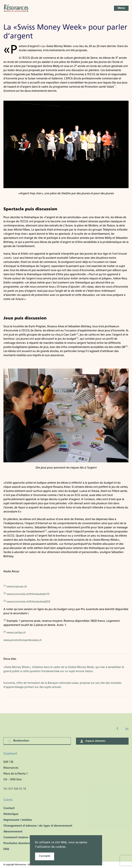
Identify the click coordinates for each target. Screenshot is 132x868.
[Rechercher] (37, 741)
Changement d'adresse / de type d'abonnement (38, 826)
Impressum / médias (18, 820)
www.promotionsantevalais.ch (23, 640)
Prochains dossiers (17, 843)
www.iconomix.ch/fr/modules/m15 (28, 594)
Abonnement (13, 832)
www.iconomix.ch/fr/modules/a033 (28, 602)
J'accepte (45, 856)
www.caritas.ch (16, 633)
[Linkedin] (127, 729)
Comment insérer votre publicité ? (28, 838)
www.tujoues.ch (17, 587)
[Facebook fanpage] (117, 729)
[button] (121, 8)
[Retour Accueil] (16, 8)
